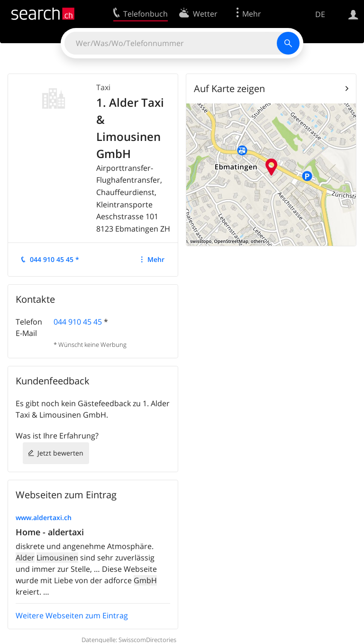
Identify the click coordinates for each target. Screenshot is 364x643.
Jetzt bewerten (60, 453)
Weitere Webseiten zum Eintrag (72, 615)
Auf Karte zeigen (229, 89)
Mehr (156, 259)
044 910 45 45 (78, 322)
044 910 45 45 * (55, 259)
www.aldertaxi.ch (44, 517)
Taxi (103, 87)
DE (320, 14)
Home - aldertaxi (50, 532)
